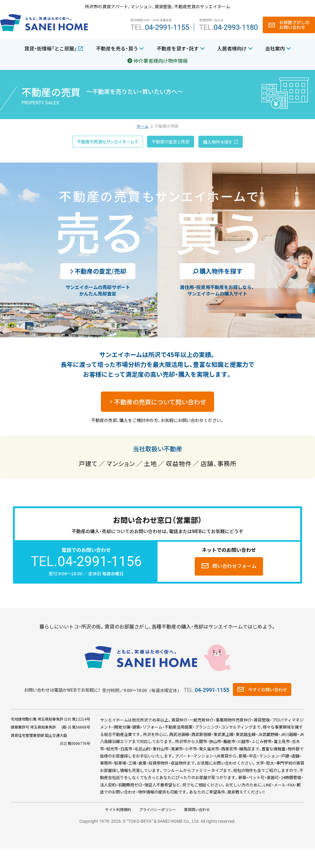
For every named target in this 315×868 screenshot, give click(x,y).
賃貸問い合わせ (197, 809)
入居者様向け (232, 48)
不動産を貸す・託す (178, 48)
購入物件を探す (218, 142)
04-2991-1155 (167, 27)
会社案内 (275, 48)
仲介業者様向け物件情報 (161, 61)
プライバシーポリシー (157, 809)
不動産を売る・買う (117, 48)
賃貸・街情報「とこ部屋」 (51, 48)
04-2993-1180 (236, 27)
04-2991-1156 (100, 561)
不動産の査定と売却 (171, 142)
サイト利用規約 (118, 809)
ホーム (143, 126)
